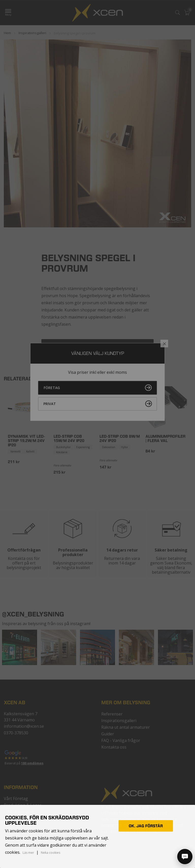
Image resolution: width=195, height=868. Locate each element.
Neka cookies (51, 853)
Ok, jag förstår (146, 826)
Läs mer (28, 853)
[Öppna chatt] (185, 857)
